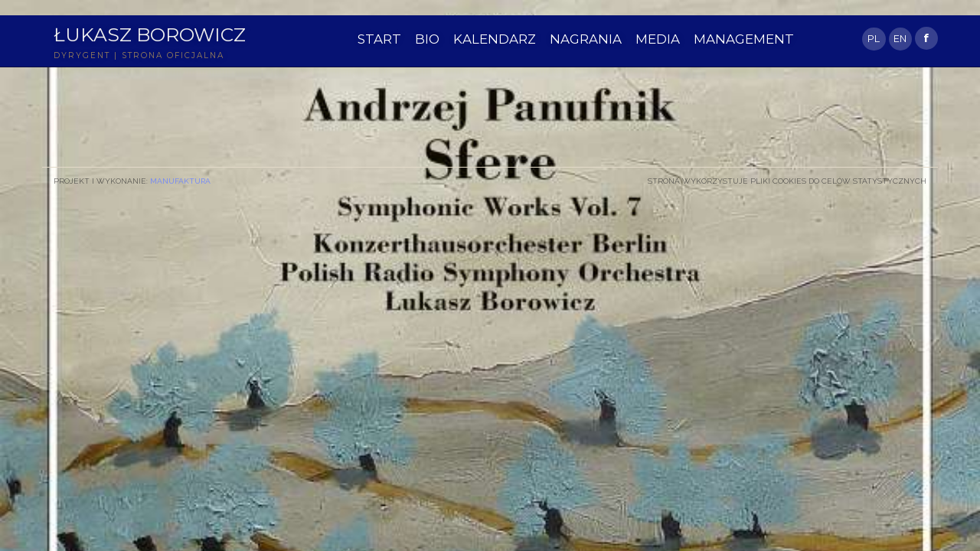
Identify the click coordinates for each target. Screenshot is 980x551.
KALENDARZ (495, 39)
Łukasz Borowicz (150, 34)
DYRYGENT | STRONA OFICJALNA (139, 55)
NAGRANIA (586, 39)
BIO (427, 39)
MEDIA (658, 39)
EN (900, 39)
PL (874, 39)
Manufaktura (180, 181)
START (379, 39)
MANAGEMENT (744, 39)
